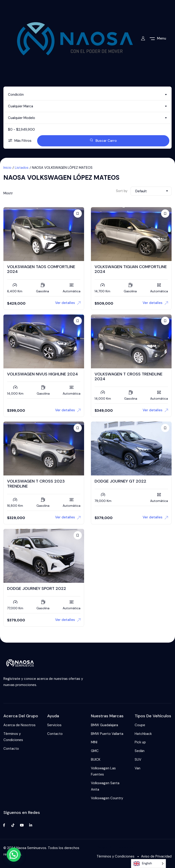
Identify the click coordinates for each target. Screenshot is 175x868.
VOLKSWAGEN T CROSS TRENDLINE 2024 (129, 377)
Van (138, 768)
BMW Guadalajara (104, 725)
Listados (22, 168)
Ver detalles (68, 303)
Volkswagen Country (107, 798)
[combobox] (87, 95)
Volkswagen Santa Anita (105, 786)
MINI (94, 742)
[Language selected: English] (148, 864)
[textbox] (87, 95)
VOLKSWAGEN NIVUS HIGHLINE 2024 (42, 374)
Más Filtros (20, 141)
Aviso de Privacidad (156, 856)
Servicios (54, 725)
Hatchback (143, 734)
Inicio (7, 168)
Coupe (140, 725)
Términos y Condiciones (13, 737)
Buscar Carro (103, 141)
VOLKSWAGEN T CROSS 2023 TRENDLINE (36, 484)
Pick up (140, 742)
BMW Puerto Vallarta (107, 734)
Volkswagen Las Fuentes (103, 771)
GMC (95, 751)
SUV (138, 760)
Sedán (140, 751)
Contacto (11, 749)
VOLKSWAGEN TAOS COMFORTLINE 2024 (41, 269)
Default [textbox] (141, 191)
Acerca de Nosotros (19, 725)
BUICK (96, 760)
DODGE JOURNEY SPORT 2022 (37, 588)
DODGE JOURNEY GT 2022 (120, 481)
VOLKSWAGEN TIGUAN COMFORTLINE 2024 (131, 269)
